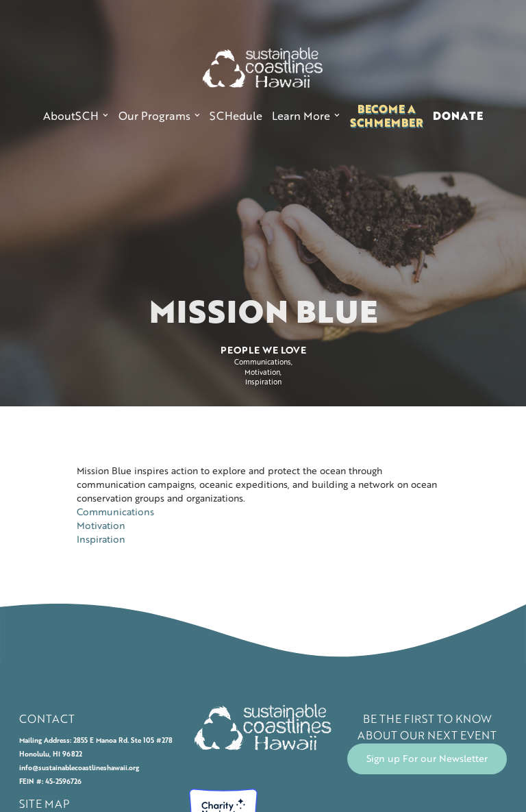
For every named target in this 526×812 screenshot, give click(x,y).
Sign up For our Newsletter (427, 758)
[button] (76, 116)
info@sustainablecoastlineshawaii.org (79, 768)
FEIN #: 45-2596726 (50, 782)
